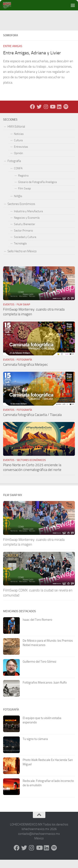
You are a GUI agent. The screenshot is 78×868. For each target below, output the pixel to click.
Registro (23, 184)
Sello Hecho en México (22, 260)
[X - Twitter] (39, 115)
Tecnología (20, 252)
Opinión (18, 162)
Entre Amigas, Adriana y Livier (32, 61)
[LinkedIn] (59, 115)
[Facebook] (32, 115)
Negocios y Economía (27, 226)
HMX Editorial (16, 135)
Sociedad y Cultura (25, 245)
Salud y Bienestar (25, 232)
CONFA (18, 177)
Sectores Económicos (21, 212)
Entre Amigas (13, 54)
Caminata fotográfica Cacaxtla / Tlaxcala (32, 423)
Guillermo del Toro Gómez (40, 670)
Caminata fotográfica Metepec (25, 373)
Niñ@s (18, 204)
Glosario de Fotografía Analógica (37, 190)
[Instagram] (46, 115)
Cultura (18, 149)
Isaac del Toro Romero (37, 628)
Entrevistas (21, 155)
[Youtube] (52, 115)
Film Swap (24, 197)
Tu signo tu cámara (35, 747)
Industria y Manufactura (28, 220)
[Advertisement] (41, 20)
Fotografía (14, 169)
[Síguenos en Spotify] (66, 115)
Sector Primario (23, 239)
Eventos (9, 313)
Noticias (19, 142)
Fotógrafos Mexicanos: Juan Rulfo (45, 691)
